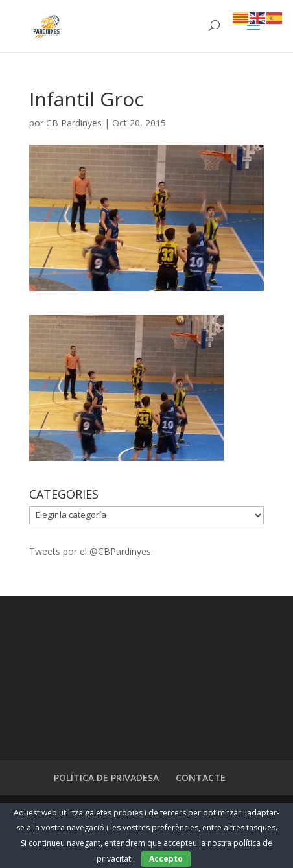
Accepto (166, 859)
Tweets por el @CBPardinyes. (91, 551)
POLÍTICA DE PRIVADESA (106, 778)
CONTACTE (201, 778)
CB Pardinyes (74, 123)
